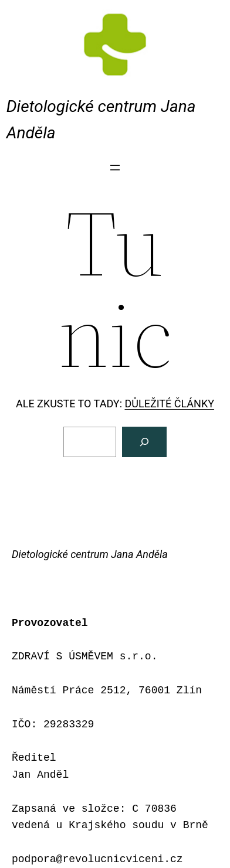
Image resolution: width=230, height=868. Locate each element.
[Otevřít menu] (115, 168)
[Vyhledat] (144, 442)
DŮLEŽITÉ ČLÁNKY (169, 404)
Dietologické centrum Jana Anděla (90, 554)
